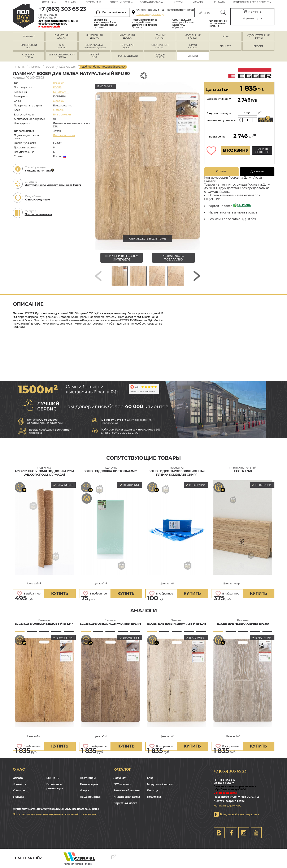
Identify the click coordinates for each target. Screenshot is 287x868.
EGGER (50, 67)
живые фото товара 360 (173, 258)
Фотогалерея (89, 784)
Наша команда (90, 797)
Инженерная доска (127, 797)
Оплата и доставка (151, 2)
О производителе (38, 199)
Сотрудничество (120, 2)
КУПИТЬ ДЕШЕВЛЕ (262, 150)
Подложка (154, 797)
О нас (19, 769)
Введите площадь (219, 113)
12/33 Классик (68, 67)
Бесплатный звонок (111, 12)
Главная (20, 67)
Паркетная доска (125, 803)
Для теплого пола (64, 135)
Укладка (198, 2)
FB (231, 833)
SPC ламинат (122, 784)
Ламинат (36, 67)
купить (60, 594)
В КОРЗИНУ (236, 150)
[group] (148, 166)
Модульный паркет (160, 784)
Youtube (256, 833)
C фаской (59, 101)
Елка (150, 778)
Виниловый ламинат (128, 790)
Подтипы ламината (38, 214)
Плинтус (153, 790)
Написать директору (150, 14)
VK (219, 833)
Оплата (221, 171)
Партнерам (88, 778)
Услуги (178, 2)
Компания (47, 2)
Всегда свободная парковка (240, 814)
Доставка (257, 171)
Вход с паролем (262, 2)
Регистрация (241, 2)
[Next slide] (197, 276)
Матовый (59, 110)
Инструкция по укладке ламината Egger (53, 185)
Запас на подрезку (266, 120)
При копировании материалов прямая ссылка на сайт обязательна (54, 814)
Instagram (244, 833)
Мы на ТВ (70, 2)
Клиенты (19, 790)
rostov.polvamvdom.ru (23, 16)
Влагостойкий (62, 115)
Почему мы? (94, 2)
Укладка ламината (38, 170)
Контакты (219, 2)
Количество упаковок (221, 120)
